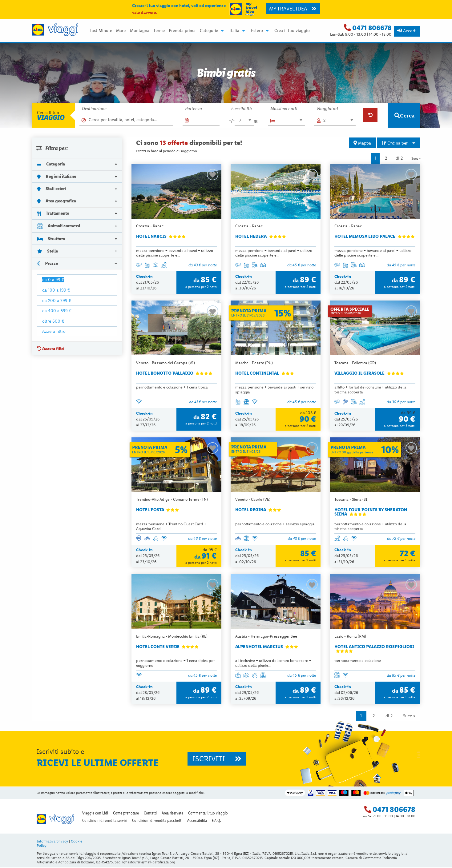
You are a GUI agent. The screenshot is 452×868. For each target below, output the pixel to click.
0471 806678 (372, 28)
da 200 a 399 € (57, 301)
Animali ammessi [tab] (59, 226)
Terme (159, 31)
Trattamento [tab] (53, 213)
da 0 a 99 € (53, 280)
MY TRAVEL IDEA (293, 9)
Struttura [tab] (51, 239)
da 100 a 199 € (56, 290)
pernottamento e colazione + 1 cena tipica (172, 387)
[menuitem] (101, 31)
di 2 (399, 158)
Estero (257, 31)
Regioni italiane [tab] (57, 176)
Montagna (140, 31)
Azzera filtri (51, 348)
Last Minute (101, 31)
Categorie (209, 31)
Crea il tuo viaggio (292, 31)
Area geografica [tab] (57, 201)
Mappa (362, 143)
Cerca (404, 115)
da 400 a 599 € (57, 311)
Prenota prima (182, 31)
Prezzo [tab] (48, 263)
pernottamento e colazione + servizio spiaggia (275, 524)
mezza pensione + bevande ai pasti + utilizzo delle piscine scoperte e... (175, 253)
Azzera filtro (54, 331)
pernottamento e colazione (358, 661)
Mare (121, 31)
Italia (234, 31)
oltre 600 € (53, 321)
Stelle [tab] (48, 251)
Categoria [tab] (51, 164)
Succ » (416, 158)
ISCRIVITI (217, 759)
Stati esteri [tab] (52, 189)
